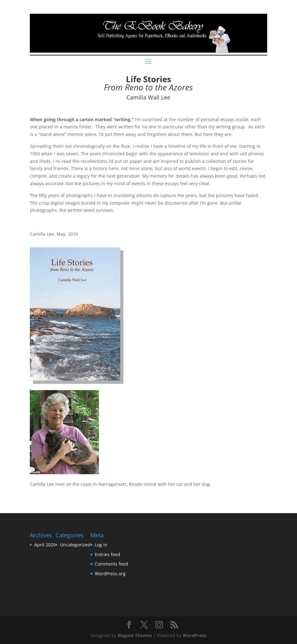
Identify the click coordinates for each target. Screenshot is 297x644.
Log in (101, 545)
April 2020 (45, 545)
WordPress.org (110, 574)
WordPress (194, 635)
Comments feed (111, 564)
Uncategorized (75, 545)
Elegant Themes (135, 635)
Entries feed (108, 554)
